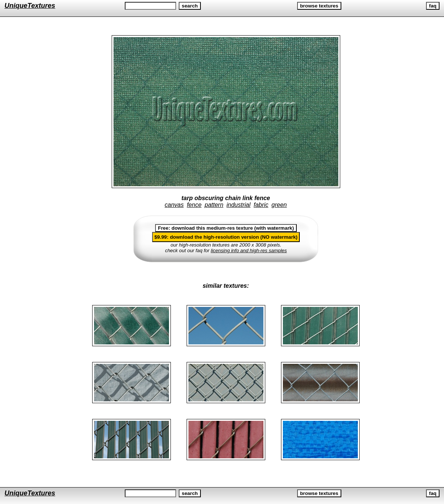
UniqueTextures (30, 6)
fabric (261, 205)
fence (194, 205)
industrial (239, 205)
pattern (214, 205)
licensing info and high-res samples (249, 251)
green (279, 205)
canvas (174, 205)
